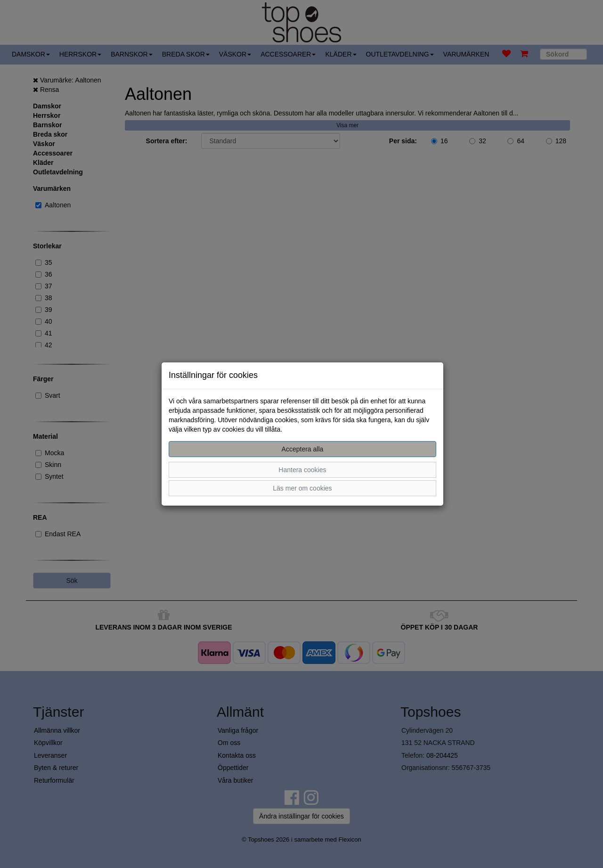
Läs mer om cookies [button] (302, 488)
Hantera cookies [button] (302, 470)
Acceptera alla (303, 449)
